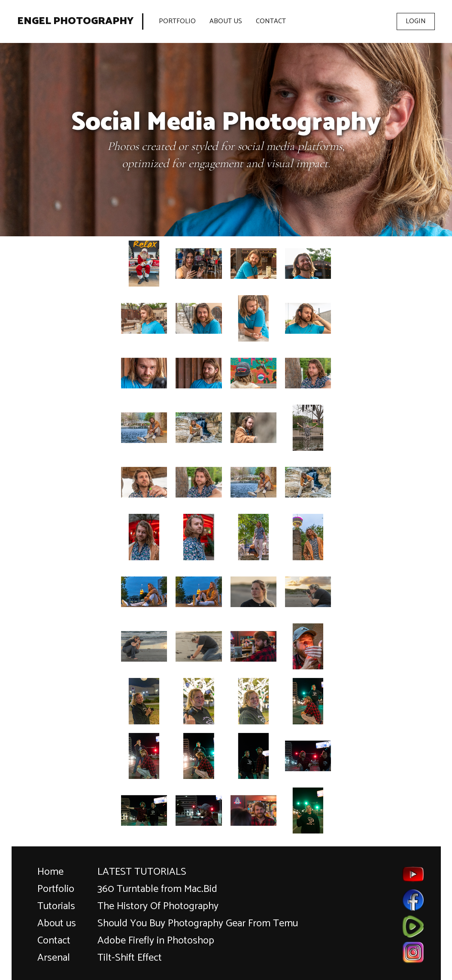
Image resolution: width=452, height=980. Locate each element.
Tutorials (56, 906)
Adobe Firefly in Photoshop (156, 941)
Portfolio (177, 21)
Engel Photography (75, 21)
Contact (271, 21)
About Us (226, 21)
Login (416, 21)
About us (57, 924)
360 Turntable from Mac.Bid (157, 889)
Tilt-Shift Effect (130, 958)
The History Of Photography (158, 906)
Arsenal (54, 958)
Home (50, 872)
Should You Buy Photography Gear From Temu (198, 924)
